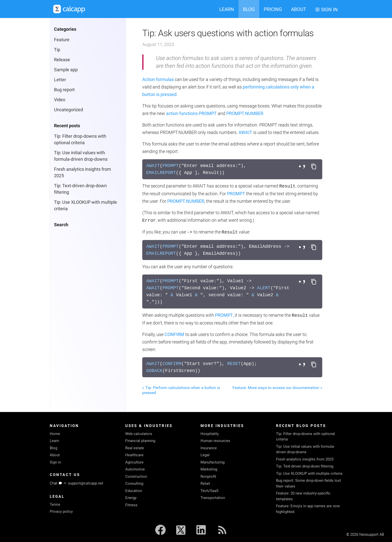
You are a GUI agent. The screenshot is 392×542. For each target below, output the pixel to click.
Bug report (64, 90)
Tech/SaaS (209, 491)
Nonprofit (208, 476)
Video (60, 100)
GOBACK (154, 371)
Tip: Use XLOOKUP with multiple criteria (309, 473)
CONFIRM (174, 334)
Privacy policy (61, 511)
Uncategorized (68, 110)
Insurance (209, 448)
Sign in (55, 462)
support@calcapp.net (86, 483)
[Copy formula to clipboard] (314, 167)
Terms (55, 504)
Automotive (135, 469)
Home (55, 434)
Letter (60, 80)
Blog (53, 448)
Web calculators (139, 434)
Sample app (66, 70)
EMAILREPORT (161, 173)
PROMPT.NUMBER (245, 113)
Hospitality (210, 434)
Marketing (209, 469)
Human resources (215, 441)
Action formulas (158, 79)
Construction (136, 476)
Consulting (134, 483)
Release (62, 60)
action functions (182, 113)
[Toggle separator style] (303, 167)
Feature (62, 40)
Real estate (135, 448)
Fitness (131, 505)
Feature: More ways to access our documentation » (277, 388)
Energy (131, 498)
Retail (205, 483)
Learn (54, 441)
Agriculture (134, 462)
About (55, 455)
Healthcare (134, 455)
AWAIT (245, 132)
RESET (234, 364)
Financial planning (140, 441)
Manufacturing (212, 462)
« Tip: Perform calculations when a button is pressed (181, 390)
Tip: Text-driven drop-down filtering (305, 466)
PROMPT (208, 113)
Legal (205, 455)
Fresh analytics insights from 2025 (305, 459)
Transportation (213, 498)
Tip (57, 50)
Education (134, 491)
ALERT (264, 288)
